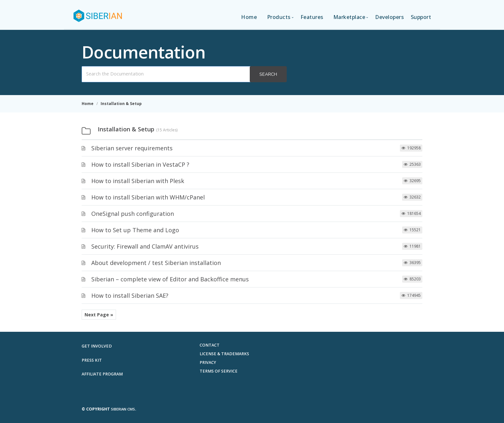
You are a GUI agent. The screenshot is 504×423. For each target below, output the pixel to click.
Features (312, 17)
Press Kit (92, 360)
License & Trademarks (224, 354)
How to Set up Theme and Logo (135, 230)
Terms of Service (219, 371)
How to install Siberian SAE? (130, 295)
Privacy (208, 362)
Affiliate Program (102, 374)
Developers (389, 17)
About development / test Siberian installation (156, 263)
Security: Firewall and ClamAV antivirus (145, 246)
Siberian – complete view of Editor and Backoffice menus (170, 279)
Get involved (97, 346)
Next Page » (99, 315)
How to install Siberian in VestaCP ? (140, 164)
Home (249, 17)
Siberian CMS (123, 409)
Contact (210, 345)
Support (421, 17)
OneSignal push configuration (133, 214)
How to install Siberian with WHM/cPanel (148, 197)
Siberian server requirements (132, 148)
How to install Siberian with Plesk (138, 181)
